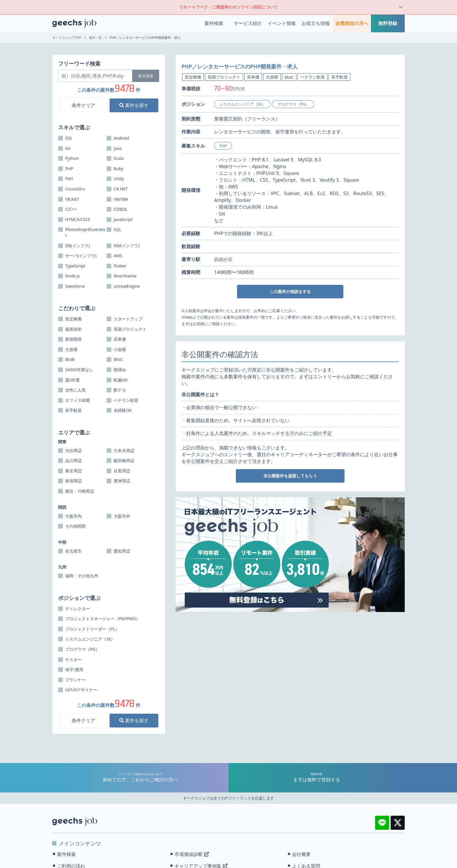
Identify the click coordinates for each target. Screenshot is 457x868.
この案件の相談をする (290, 291)
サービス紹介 (248, 23)
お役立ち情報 (316, 23)
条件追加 (146, 76)
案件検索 (214, 23)
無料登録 (388, 23)
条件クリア (83, 105)
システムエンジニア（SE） (242, 104)
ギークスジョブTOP (67, 37)
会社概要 (301, 854)
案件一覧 (95, 37)
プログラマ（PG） (293, 104)
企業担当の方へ (352, 23)
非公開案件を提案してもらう (290, 476)
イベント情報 (282, 23)
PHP (223, 146)
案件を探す (134, 105)
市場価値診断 (192, 854)
